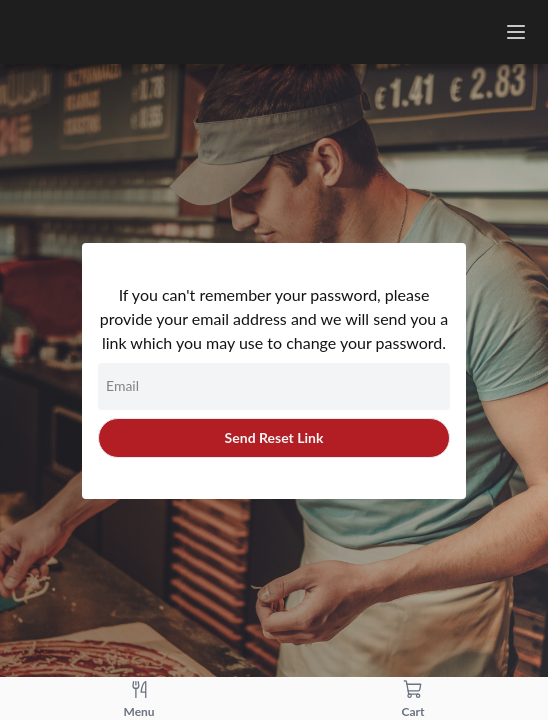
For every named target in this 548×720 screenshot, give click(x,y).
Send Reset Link (274, 437)
